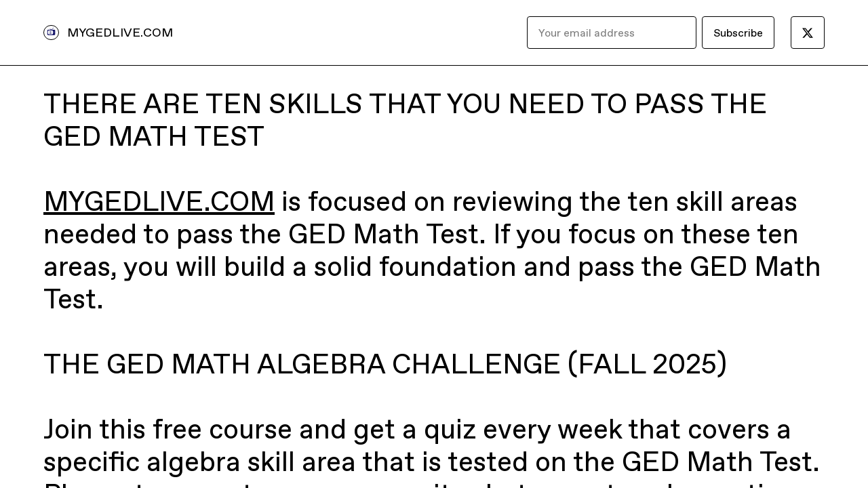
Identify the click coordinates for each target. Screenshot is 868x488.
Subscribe (738, 33)
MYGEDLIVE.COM (120, 32)
